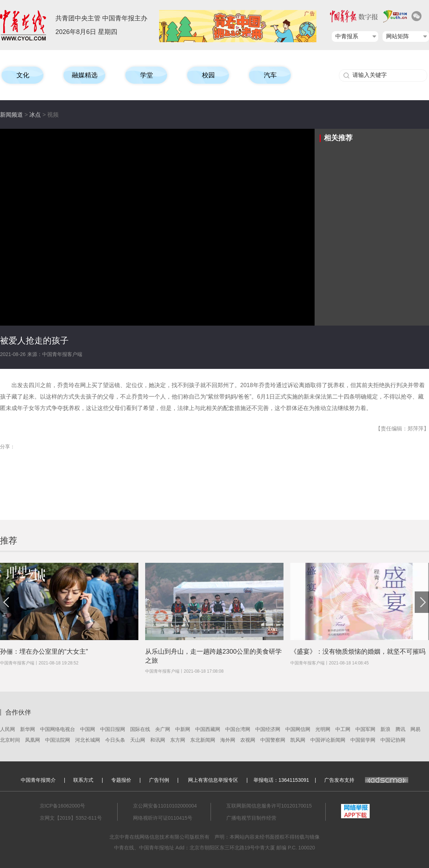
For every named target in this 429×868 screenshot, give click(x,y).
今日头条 (115, 740)
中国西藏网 (208, 729)
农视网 (248, 740)
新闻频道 (11, 115)
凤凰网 (33, 740)
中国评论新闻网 (328, 740)
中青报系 (347, 36)
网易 (415, 729)
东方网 (178, 740)
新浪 (385, 729)
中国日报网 (113, 729)
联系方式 (83, 780)
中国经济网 (268, 729)
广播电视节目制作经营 (251, 818)
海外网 (228, 740)
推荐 (9, 540)
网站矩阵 (398, 36)
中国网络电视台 (58, 729)
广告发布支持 (366, 780)
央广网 (163, 729)
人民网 (8, 729)
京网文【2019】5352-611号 (71, 818)
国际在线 (140, 729)
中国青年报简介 (38, 780)
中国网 (88, 729)
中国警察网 (273, 740)
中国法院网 (58, 740)
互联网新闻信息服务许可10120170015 (269, 806)
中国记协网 (393, 740)
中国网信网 (298, 729)
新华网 (28, 729)
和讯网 (158, 740)
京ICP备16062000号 (63, 806)
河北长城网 (88, 740)
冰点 (35, 115)
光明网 (323, 729)
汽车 (270, 75)
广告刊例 (159, 780)
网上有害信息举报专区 (213, 780)
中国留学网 (363, 740)
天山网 (138, 740)
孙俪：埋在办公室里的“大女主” (44, 652)
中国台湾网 (238, 729)
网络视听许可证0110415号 (163, 818)
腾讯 (400, 729)
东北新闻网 (203, 740)
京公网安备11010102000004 (165, 806)
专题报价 (121, 780)
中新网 (183, 729)
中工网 (343, 729)
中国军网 (365, 729)
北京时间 (10, 740)
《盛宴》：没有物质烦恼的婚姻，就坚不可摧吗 (358, 652)
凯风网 (298, 740)
